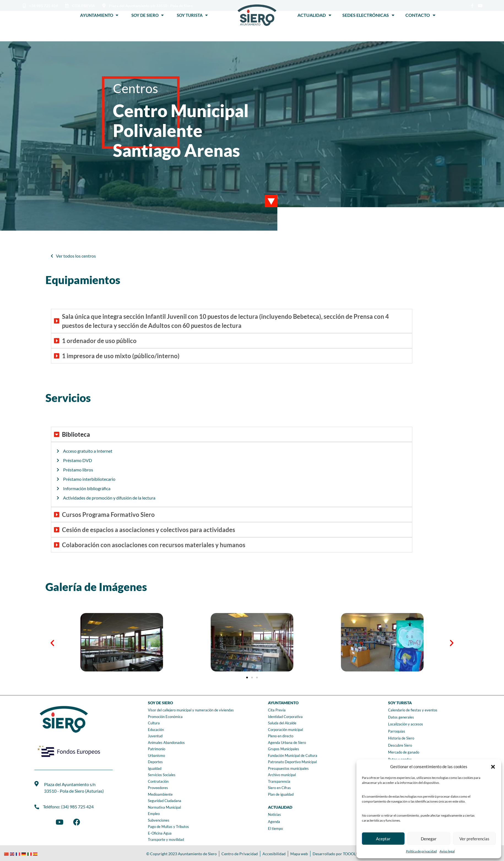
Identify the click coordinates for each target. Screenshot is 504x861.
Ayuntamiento (99, 15)
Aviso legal (447, 851)
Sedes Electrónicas (368, 15)
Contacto (420, 15)
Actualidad (314, 15)
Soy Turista (192, 15)
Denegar (429, 839)
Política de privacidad (421, 851)
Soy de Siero (147, 15)
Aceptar (383, 839)
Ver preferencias (474, 839)
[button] (493, 767)
